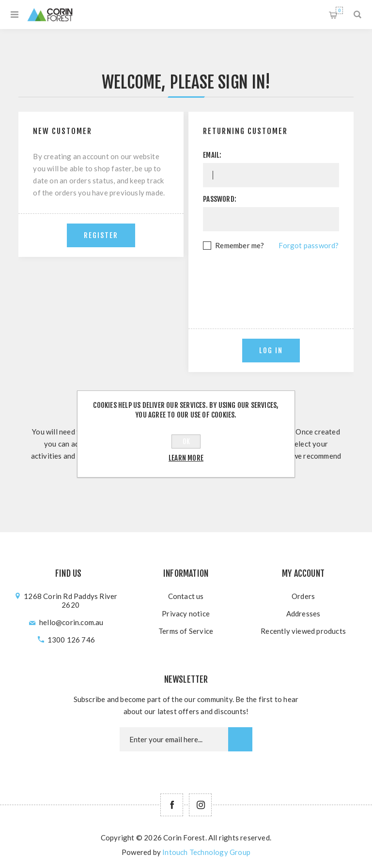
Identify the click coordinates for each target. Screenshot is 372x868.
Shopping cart (339, 10)
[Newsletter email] (174, 739)
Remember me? (240, 245)
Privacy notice (186, 614)
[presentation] (277, 278)
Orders (303, 596)
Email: (212, 155)
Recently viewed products (303, 631)
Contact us (186, 596)
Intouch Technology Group (206, 852)
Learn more (186, 458)
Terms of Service (186, 631)
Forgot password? (309, 245)
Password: (220, 199)
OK (186, 441)
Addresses (303, 614)
